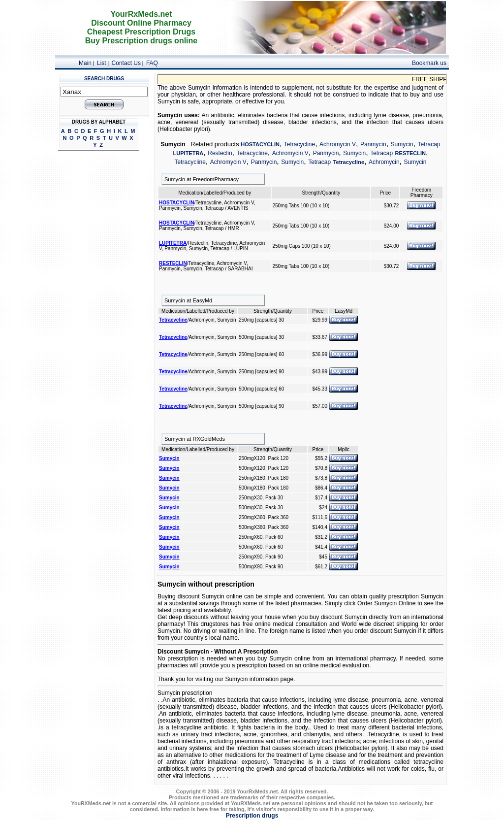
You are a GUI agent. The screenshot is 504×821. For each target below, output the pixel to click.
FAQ (152, 63)
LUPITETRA (189, 153)
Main (85, 63)
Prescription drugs (252, 816)
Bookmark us (429, 63)
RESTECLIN (410, 153)
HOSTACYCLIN (260, 144)
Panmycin (373, 144)
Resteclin (220, 153)
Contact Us (126, 63)
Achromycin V (338, 144)
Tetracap (429, 144)
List (102, 63)
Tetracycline (299, 144)
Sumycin (402, 144)
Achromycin (384, 162)
